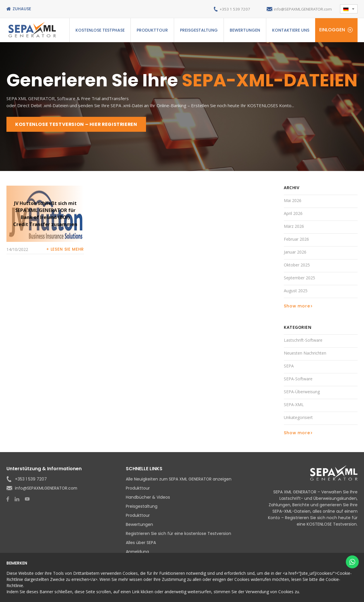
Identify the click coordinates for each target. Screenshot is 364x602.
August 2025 (296, 291)
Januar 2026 (295, 252)
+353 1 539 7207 (228, 9)
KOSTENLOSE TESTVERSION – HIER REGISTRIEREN (77, 124)
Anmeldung (138, 552)
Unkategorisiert (298, 418)
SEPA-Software (298, 379)
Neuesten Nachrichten (305, 353)
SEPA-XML (294, 405)
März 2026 (294, 226)
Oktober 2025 (297, 265)
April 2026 (293, 214)
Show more (297, 306)
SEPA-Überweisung (302, 392)
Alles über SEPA (141, 543)
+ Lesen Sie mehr (65, 249)
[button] (349, 9)
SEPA (289, 366)
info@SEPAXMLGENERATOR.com (300, 9)
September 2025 (299, 278)
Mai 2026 (293, 201)
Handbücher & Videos (148, 497)
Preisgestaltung (199, 30)
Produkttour (152, 30)
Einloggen (332, 30)
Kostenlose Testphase (100, 30)
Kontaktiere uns (291, 30)
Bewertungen (245, 30)
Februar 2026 (296, 239)
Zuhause (22, 9)
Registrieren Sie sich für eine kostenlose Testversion (178, 534)
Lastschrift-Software (303, 340)
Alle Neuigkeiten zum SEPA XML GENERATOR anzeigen (179, 479)
